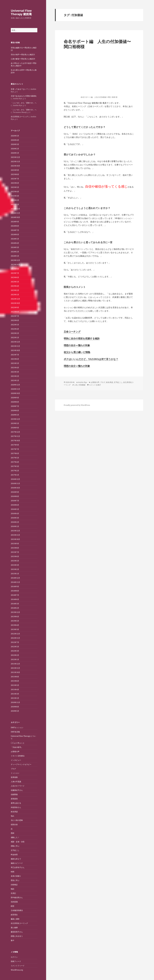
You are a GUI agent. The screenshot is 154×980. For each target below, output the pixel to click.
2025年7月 (15, 179)
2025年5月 (15, 187)
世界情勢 (14, 777)
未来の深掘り (16, 876)
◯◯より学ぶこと (18, 743)
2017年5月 (15, 458)
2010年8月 (15, 707)
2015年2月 (15, 569)
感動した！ (15, 837)
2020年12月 (15, 385)
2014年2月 (15, 608)
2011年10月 (15, 672)
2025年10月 (15, 166)
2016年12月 (15, 479)
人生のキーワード (18, 786)
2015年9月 (15, 544)
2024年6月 (15, 234)
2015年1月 (15, 574)
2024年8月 (15, 226)
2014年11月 (15, 582)
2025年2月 (15, 200)
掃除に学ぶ (15, 846)
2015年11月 (15, 535)
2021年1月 (15, 380)
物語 (13, 889)
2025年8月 (15, 174)
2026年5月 (15, 136)
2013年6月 (15, 617)
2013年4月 (15, 625)
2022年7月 (15, 316)
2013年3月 (15, 629)
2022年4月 (15, 329)
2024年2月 (15, 252)
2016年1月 (15, 526)
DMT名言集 (15, 732)
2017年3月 (15, 466)
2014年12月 (15, 578)
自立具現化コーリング (19, 117)
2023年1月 (15, 295)
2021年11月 (15, 346)
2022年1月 (15, 338)
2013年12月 (15, 612)
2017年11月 (15, 436)
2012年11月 (15, 638)
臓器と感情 (15, 919)
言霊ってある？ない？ (19, 89)
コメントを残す (95, 385)
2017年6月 (15, 453)
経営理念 (14, 915)
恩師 (13, 833)
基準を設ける (16, 803)
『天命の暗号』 (17, 747)
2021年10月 (15, 350)
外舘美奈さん (16, 807)
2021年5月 (15, 363)
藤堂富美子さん (17, 932)
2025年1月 (15, 204)
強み (13, 816)
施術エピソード (17, 863)
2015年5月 (15, 561)
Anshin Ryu (83, 382)
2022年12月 (15, 299)
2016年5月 (15, 509)
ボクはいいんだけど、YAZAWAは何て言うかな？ (91, 359)
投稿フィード (16, 961)
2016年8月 (15, 496)
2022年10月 (15, 303)
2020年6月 (15, 410)
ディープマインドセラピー (21, 764)
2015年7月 (15, 552)
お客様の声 (15, 752)
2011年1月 (15, 698)
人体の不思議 (16, 782)
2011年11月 (15, 668)
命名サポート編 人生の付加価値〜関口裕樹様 (97, 44)
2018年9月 (15, 428)
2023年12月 (15, 260)
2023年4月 (15, 286)
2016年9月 (15, 492)
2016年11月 (15, 483)
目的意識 (14, 902)
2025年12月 (15, 157)
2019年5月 (15, 423)
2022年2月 (15, 333)
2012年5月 (15, 647)
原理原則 (14, 799)
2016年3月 (15, 518)
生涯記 (13, 893)
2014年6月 (15, 599)
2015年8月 (15, 548)
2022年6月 (15, 320)
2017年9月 (15, 445)
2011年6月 (15, 681)
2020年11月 (15, 389)
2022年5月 (15, 325)
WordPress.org (17, 970)
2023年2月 (15, 290)
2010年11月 (15, 702)
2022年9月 (15, 307)
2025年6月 (15, 183)
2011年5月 (15, 685)
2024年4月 (15, 243)
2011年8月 (15, 677)
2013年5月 (15, 621)
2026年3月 (15, 144)
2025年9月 (15, 170)
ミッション (15, 773)
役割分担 (14, 825)
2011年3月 (15, 694)
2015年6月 (15, 556)
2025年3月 (15, 196)
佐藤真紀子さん (17, 790)
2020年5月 (15, 415)
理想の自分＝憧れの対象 (77, 345)
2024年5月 (15, 239)
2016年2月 (15, 522)
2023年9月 (15, 269)
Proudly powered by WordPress (77, 405)
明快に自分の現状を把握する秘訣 (82, 338)
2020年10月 (15, 393)
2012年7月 (15, 642)
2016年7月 (15, 501)
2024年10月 (15, 217)
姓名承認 (14, 812)
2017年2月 (15, 471)
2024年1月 (15, 256)
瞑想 (13, 906)
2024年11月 (15, 213)
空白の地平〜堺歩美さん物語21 (23, 55)
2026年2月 (15, 149)
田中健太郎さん (17, 897)
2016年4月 (15, 514)
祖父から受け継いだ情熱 (77, 352)
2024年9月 (15, 222)
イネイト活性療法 (18, 756)
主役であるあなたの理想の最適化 (24, 96)
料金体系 (14, 855)
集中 (13, 940)
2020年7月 (15, 406)
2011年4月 (15, 689)
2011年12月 (15, 664)
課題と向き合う (17, 936)
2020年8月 (15, 402)
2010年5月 (15, 711)
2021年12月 (15, 342)
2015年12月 (15, 531)
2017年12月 (15, 432)
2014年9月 (15, 586)
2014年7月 (15, 595)
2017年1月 (15, 475)
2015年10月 (15, 539)
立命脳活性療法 (17, 910)
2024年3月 (15, 247)
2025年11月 (15, 162)
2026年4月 (15, 140)
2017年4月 (15, 462)
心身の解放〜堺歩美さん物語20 (23, 59)
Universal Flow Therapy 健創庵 (21, 12)
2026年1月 (15, 153)
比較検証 (14, 885)
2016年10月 (15, 488)
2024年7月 (15, 230)
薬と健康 (14, 928)
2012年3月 (15, 651)
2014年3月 (15, 604)
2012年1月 (15, 659)
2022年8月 (15, 312)
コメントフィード (18, 966)
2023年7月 (15, 273)
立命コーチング (72, 331)
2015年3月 (15, 565)
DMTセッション (17, 727)
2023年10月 (15, 265)
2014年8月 (15, 591)
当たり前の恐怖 (17, 820)
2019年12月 (15, 419)
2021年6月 (15, 359)
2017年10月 (15, 441)
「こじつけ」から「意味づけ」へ (24, 103)
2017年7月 (15, 449)
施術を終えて (16, 859)
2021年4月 (15, 368)
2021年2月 (15, 376)
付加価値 (82, 385)
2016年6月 (15, 505)
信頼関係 (14, 794)
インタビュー (16, 760)
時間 (13, 872)
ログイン (14, 957)
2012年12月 (15, 634)
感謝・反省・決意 (18, 842)
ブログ (13, 769)
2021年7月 (15, 355)
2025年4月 (15, 192)
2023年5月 (15, 282)
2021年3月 (15, 372)
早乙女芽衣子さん (18, 867)
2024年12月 (15, 209)
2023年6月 (15, 277)
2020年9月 (15, 398)
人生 (76, 385)
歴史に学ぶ (15, 880)
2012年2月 (15, 655)
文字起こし (15, 850)
